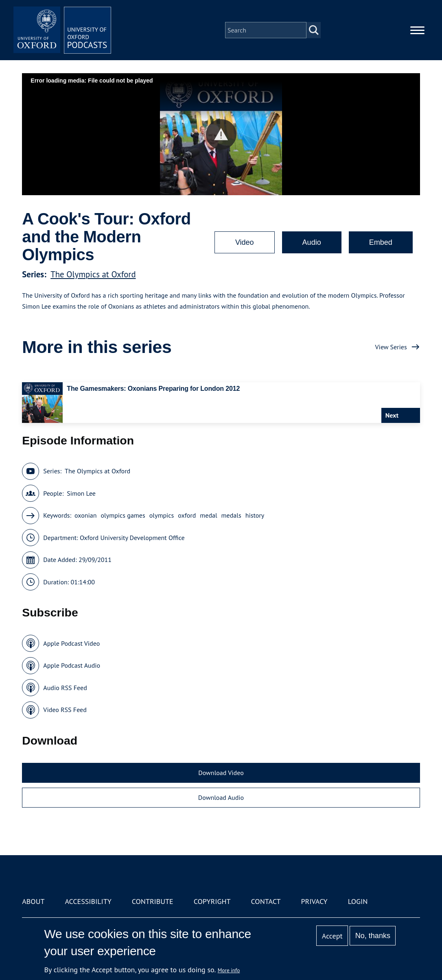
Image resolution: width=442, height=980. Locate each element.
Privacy (314, 901)
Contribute (153, 901)
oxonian (85, 515)
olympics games (123, 515)
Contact (266, 901)
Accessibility (88, 901)
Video (245, 242)
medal (208, 515)
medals (231, 515)
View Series (391, 347)
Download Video (221, 773)
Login (358, 901)
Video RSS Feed (65, 710)
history (255, 515)
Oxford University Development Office (132, 538)
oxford (187, 515)
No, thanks (373, 936)
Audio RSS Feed (65, 688)
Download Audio (221, 797)
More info (229, 970)
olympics (162, 515)
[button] (221, 134)
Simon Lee (81, 493)
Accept (332, 936)
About (33, 901)
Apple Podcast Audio (72, 665)
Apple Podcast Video (71, 643)
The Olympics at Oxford (93, 274)
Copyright (212, 901)
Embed (381, 242)
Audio (312, 242)
